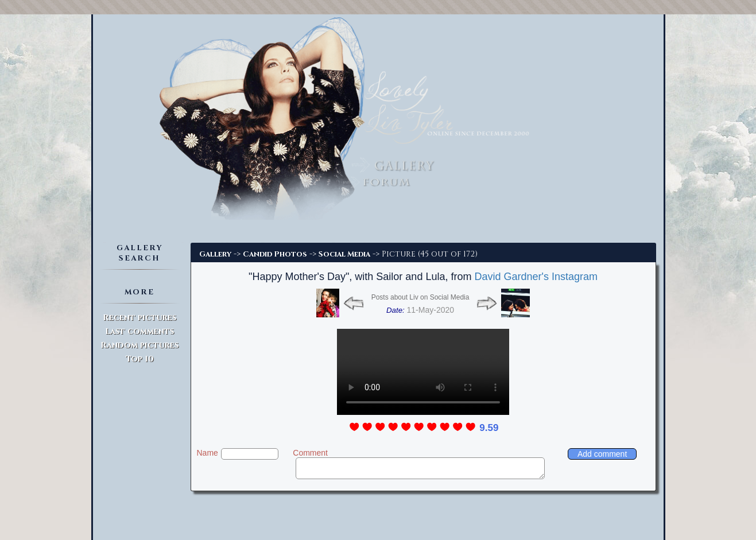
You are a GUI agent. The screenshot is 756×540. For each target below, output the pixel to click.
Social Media (344, 254)
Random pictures (139, 345)
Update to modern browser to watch (423, 372)
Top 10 (140, 359)
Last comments (139, 331)
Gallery (215, 254)
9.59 (489, 428)
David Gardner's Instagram (536, 277)
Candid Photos (275, 254)
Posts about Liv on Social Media (420, 297)
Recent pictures (139, 318)
